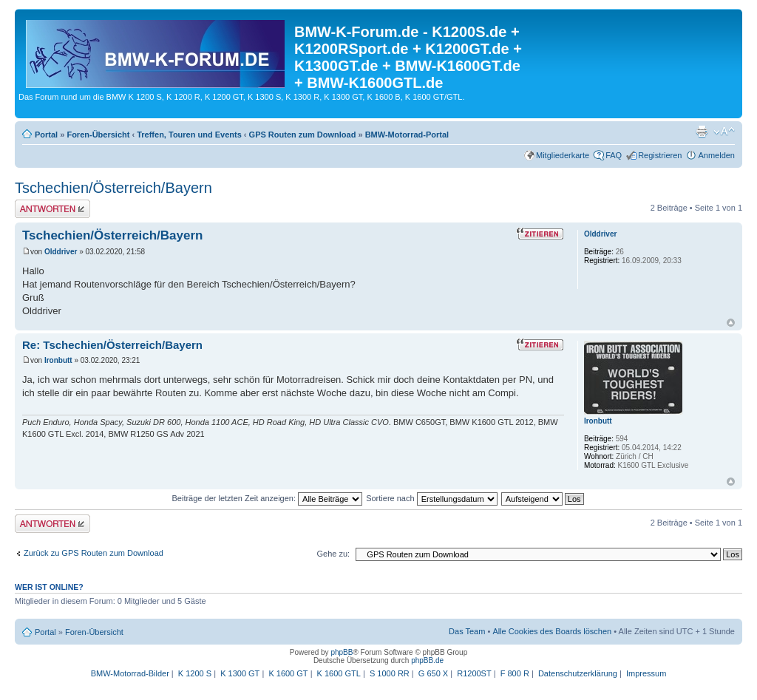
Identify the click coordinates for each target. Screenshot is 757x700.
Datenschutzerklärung (578, 673)
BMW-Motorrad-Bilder (130, 673)
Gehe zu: (333, 554)
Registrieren (660, 155)
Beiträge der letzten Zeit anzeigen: (267, 498)
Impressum (646, 673)
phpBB (342, 652)
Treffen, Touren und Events (189, 135)
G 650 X (433, 673)
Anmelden (716, 155)
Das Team (467, 631)
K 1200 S (195, 673)
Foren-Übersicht (98, 135)
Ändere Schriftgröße (724, 132)
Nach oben (731, 323)
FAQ (614, 155)
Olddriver (61, 252)
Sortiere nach (431, 498)
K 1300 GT (240, 673)
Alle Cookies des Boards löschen (552, 631)
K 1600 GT (288, 673)
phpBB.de (427, 660)
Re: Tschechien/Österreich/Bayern (112, 345)
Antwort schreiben (52, 209)
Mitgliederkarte (563, 155)
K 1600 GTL (339, 673)
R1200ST (474, 673)
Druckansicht (702, 132)
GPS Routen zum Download (303, 135)
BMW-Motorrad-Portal (407, 135)
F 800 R (515, 673)
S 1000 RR (390, 673)
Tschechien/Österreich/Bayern (113, 188)
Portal (46, 135)
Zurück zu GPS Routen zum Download (94, 553)
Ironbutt (58, 360)
